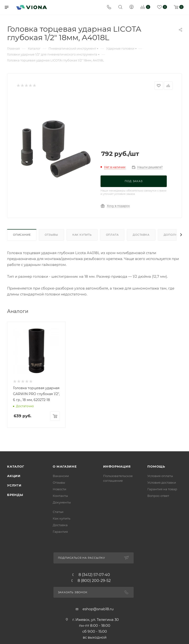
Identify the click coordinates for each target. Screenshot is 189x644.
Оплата (112, 235)
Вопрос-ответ (158, 599)
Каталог (16, 570)
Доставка (141, 235)
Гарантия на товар (162, 593)
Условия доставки (162, 586)
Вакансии (61, 580)
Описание (22, 235)
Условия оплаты (160, 580)
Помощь (156, 570)
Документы (62, 606)
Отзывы (51, 235)
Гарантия (60, 635)
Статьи (58, 615)
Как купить (82, 235)
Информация (117, 570)
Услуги (14, 589)
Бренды (15, 598)
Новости (59, 593)
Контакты (60, 599)
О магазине (65, 570)
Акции (14, 580)
